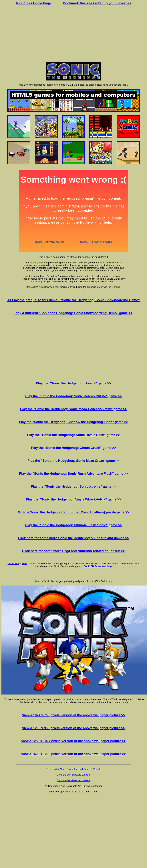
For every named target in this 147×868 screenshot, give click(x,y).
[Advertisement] (73, 34)
